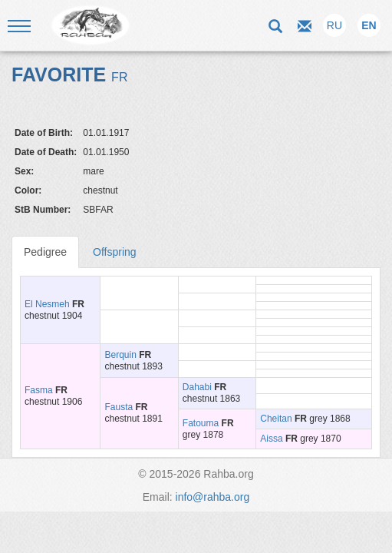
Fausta (119, 407)
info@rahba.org (213, 497)
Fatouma (201, 423)
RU (334, 25)
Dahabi (197, 387)
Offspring (115, 252)
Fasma (39, 390)
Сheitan (276, 419)
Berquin (120, 355)
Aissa (271, 439)
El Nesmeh (47, 304)
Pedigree (45, 252)
